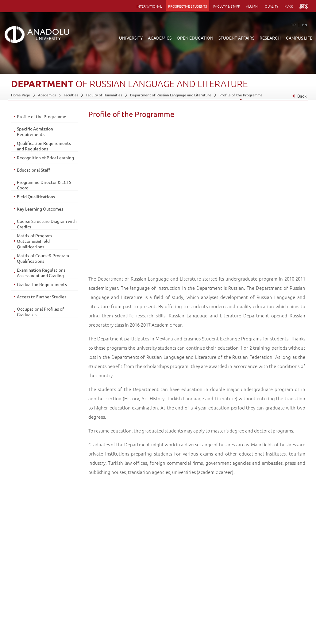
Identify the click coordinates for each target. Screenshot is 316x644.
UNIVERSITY (131, 38)
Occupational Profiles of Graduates (40, 312)
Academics (47, 95)
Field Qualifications (36, 196)
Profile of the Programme (241, 95)
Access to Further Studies (42, 297)
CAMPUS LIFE (299, 38)
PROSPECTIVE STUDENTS (188, 6)
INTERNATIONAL (149, 6)
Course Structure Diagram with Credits (47, 224)
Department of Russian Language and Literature (171, 95)
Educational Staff (34, 170)
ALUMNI (252, 6)
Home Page (21, 95)
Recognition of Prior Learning (45, 157)
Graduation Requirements (42, 284)
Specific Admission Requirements (35, 131)
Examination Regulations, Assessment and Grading (42, 273)
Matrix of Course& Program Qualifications (43, 258)
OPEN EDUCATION (195, 38)
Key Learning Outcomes (40, 209)
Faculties (71, 95)
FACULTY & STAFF (227, 6)
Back (299, 96)
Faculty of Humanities (104, 95)
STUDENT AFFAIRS (236, 38)
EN (305, 25)
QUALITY (272, 6)
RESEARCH (270, 38)
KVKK (289, 6)
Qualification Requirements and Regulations (44, 146)
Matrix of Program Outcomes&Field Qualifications (34, 241)
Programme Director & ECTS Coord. (44, 185)
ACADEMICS (160, 38)
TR (293, 25)
